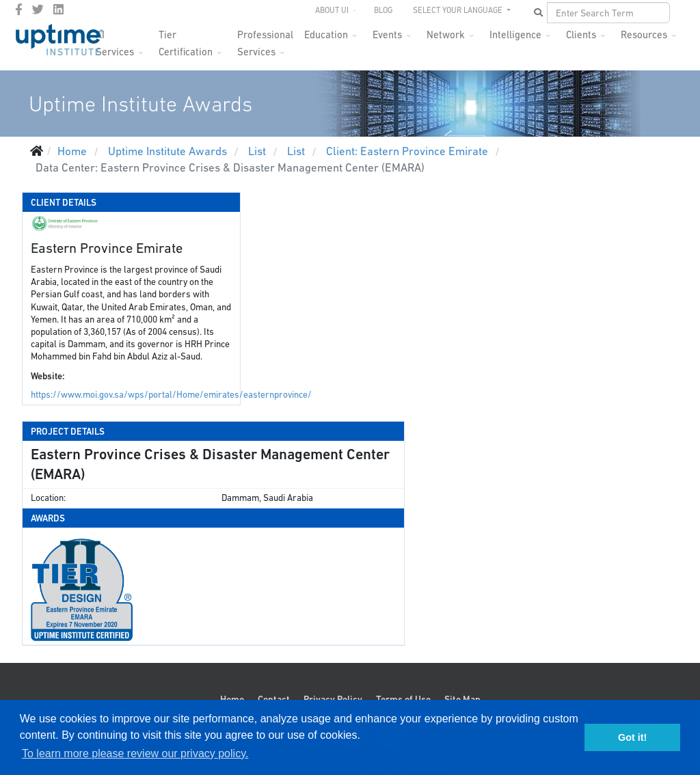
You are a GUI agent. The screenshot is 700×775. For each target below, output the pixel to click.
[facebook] (19, 10)
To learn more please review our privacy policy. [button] (135, 753)
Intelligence (515, 35)
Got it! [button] (632, 737)
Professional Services (265, 39)
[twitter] (38, 10)
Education (326, 35)
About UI (332, 10)
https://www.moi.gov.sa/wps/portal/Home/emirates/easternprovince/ (171, 395)
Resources (644, 35)
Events (387, 35)
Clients (581, 35)
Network (446, 35)
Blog (383, 10)
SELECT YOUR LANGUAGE (459, 10)
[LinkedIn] (58, 10)
